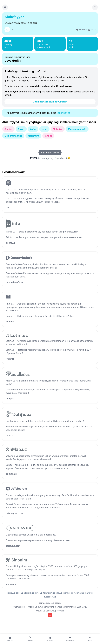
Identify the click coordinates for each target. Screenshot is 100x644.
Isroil (44, 129)
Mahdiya (58, 129)
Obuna (39, 611)
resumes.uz (79, 593)
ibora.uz (11, 593)
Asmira (8, 129)
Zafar (33, 129)
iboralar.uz (68, 593)
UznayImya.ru (64, 86)
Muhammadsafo (77, 129)
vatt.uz (59, 593)
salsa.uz (20, 593)
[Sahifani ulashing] (95, 7)
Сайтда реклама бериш (50, 603)
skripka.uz (29, 593)
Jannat (48, 136)
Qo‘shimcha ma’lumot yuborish (50, 102)
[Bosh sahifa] (5, 7)
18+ (50, 615)
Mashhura (33, 136)
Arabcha (83, 30)
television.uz (49, 593)
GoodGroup (51, 611)
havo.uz (89, 593)
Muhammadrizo (13, 136)
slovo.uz (39, 593)
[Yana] (90, 639)
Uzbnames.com (65, 92)
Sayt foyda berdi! (50, 152)
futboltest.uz (50, 597)
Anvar (21, 129)
